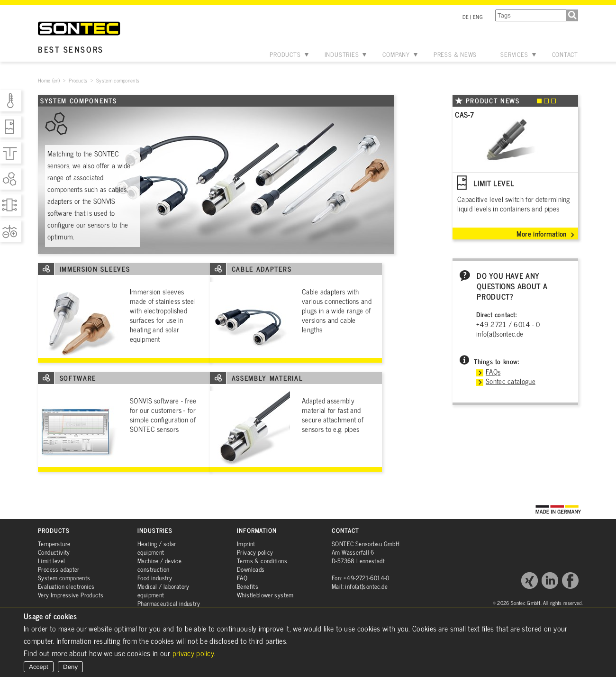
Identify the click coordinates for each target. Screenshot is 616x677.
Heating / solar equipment (157, 548)
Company (396, 54)
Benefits (248, 586)
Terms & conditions (262, 561)
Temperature (54, 544)
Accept (39, 667)
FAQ (242, 578)
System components (64, 578)
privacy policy (193, 653)
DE (466, 17)
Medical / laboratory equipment (163, 590)
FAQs (493, 371)
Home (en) (49, 80)
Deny (70, 667)
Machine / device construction (159, 565)
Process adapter (59, 569)
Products (285, 54)
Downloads (251, 569)
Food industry (155, 578)
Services (514, 54)
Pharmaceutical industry (169, 603)
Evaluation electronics (66, 586)
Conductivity (54, 552)
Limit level (51, 561)
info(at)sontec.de (500, 334)
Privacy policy (255, 552)
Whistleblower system (265, 595)
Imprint (246, 544)
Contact (565, 54)
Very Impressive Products (71, 595)
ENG (478, 17)
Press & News (455, 54)
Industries (342, 54)
